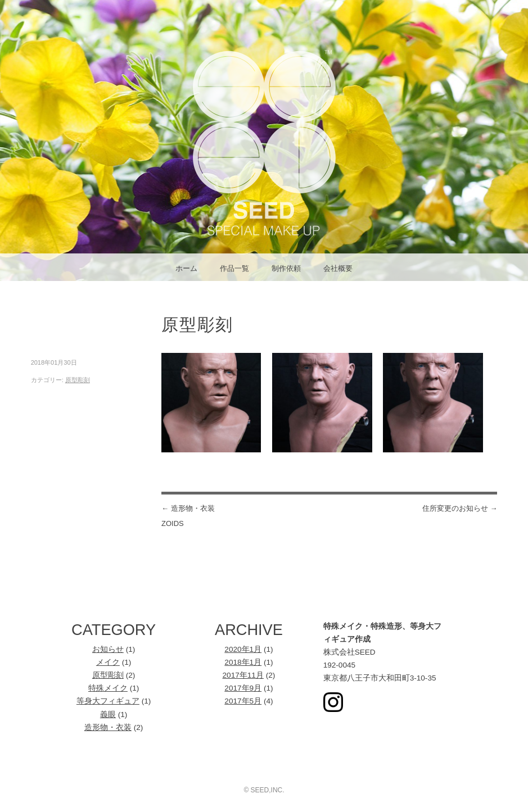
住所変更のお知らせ (460, 508)
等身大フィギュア (108, 701)
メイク (108, 662)
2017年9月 (243, 688)
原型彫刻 (78, 380)
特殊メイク (108, 688)
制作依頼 (286, 268)
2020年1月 (243, 649)
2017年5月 (243, 701)
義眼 (108, 715)
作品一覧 (234, 268)
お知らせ (108, 649)
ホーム (186, 268)
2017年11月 (243, 675)
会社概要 (338, 268)
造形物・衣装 (108, 727)
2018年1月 (243, 662)
